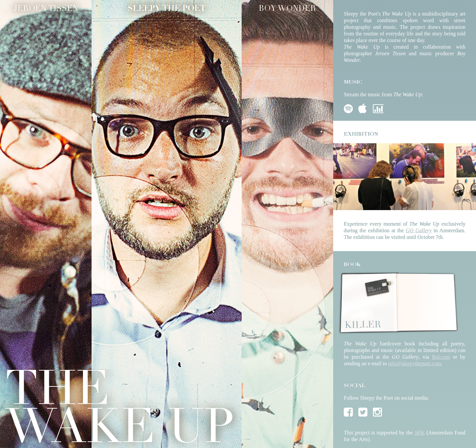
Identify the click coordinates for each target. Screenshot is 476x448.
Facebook (349, 411)
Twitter (364, 411)
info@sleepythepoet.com (415, 363)
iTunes (364, 108)
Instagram (378, 411)
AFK (419, 433)
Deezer (378, 108)
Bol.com (441, 357)
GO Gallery (419, 230)
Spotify (349, 108)
